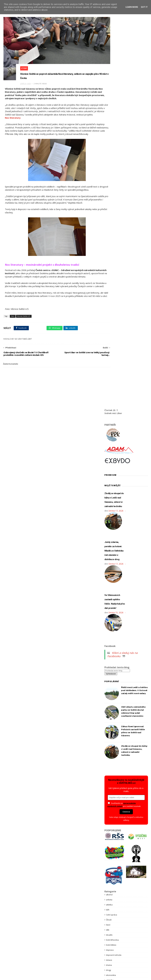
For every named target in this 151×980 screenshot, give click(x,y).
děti (108, 538)
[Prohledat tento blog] (117, 279)
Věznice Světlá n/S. (23, 321)
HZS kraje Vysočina (114, 629)
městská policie (113, 679)
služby (109, 760)
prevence (110, 750)
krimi (108, 659)
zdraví (109, 890)
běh (108, 518)
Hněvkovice (111, 619)
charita (109, 634)
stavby (109, 785)
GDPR (44, 939)
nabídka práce (112, 694)
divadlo (109, 543)
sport (108, 775)
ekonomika (111, 584)
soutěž (109, 765)
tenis (108, 810)
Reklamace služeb (115, 946)
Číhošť (109, 528)
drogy (109, 578)
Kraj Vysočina (112, 654)
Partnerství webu (35, 946)
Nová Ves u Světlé (114, 704)
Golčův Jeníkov (112, 599)
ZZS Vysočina (112, 901)
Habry (109, 604)
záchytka (110, 875)
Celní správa (112, 523)
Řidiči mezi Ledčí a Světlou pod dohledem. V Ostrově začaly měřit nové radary (134, 299)
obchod (109, 709)
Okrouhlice (111, 714)
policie (109, 729)
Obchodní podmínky (59, 939)
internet (110, 639)
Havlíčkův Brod (113, 614)
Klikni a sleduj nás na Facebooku (122, 263)
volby (108, 860)
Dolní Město (111, 553)
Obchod (104, 939)
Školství (109, 805)
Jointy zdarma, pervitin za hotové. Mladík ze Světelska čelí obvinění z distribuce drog (114, 159)
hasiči (109, 609)
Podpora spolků (80, 939)
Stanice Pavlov (112, 780)
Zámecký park (112, 880)
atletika (109, 513)
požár (109, 739)
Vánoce (109, 835)
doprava (110, 558)
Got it (144, 7)
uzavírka (110, 830)
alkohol (109, 503)
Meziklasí (110, 689)
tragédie (110, 820)
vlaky (108, 855)
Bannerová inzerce (55, 946)
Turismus (110, 825)
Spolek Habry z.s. (114, 770)
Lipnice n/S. (111, 674)
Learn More (132, 7)
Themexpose (81, 973)
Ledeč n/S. (111, 669)
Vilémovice (111, 850)
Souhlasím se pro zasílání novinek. (124, 413)
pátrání (109, 719)
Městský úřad (112, 684)
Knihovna (110, 644)
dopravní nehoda (114, 563)
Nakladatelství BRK (114, 699)
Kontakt (94, 939)
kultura (109, 664)
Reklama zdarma (94, 946)
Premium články (75, 946)
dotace (109, 568)
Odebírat (126, 420)
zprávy (109, 895)
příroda (109, 755)
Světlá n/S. (111, 795)
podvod (109, 724)
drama (109, 573)
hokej (108, 624)
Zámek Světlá (112, 885)
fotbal (109, 594)
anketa (109, 508)
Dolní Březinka (112, 548)
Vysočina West (112, 870)
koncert (109, 649)
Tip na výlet (111, 815)
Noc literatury (39, 110)
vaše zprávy (111, 840)
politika (109, 734)
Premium (110, 745)
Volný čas (110, 865)
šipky (108, 800)
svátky (109, 790)
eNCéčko (110, 589)
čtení (26, 58)
